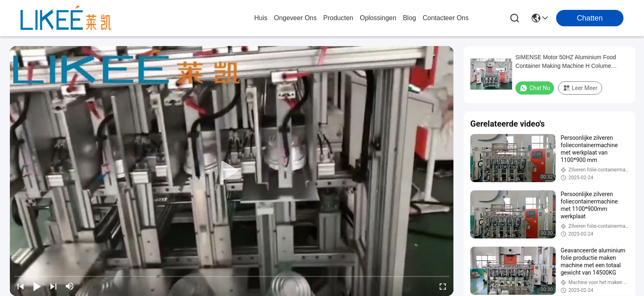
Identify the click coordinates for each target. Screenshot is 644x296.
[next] (53, 286)
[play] (232, 171)
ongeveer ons (295, 18)
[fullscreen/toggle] (443, 286)
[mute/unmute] (70, 286)
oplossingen (378, 18)
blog (409, 18)
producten (338, 18)
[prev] (21, 286)
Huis (261, 18)
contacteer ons (446, 18)
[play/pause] (37, 286)
